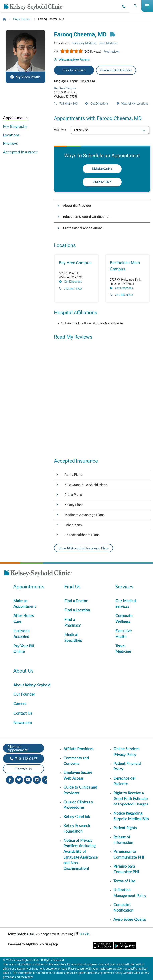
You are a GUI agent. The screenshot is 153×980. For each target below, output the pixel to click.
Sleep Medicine (108, 43)
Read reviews (111, 51)
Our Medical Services (126, 603)
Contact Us (23, 713)
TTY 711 (83, 934)
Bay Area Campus (65, 88)
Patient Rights (125, 828)
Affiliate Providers (78, 749)
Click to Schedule (74, 70)
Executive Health (124, 633)
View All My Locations (134, 104)
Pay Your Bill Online (24, 649)
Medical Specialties (73, 637)
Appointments (15, 118)
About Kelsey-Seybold (32, 685)
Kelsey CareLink (77, 817)
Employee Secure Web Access (78, 775)
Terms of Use (124, 881)
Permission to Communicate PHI (129, 854)
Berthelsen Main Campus (125, 266)
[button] (25, 56)
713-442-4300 (68, 104)
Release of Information (123, 840)
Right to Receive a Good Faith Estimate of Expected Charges (131, 799)
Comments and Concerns (76, 761)
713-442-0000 (123, 295)
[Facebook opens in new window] (10, 780)
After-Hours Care (24, 618)
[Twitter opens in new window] (19, 780)
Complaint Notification (123, 907)
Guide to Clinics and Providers (80, 790)
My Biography (15, 126)
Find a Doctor (22, 19)
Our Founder (24, 694)
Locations (11, 135)
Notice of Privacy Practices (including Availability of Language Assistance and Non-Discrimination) (80, 854)
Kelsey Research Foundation (77, 828)
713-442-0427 (102, 182)
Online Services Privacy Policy (126, 751)
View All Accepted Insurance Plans (83, 548)
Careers (20, 704)
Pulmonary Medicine (84, 43)
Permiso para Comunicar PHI (126, 869)
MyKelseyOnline (102, 169)
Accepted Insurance (21, 152)
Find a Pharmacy (73, 622)
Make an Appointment (25, 603)
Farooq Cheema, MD (51, 19)
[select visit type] (110, 130)
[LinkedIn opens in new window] (37, 780)
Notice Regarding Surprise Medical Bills (131, 816)
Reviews (10, 143)
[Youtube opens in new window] (28, 780)
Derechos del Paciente (124, 781)
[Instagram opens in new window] (46, 780)
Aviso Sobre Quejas (130, 919)
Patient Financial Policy (127, 766)
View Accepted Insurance (116, 70)
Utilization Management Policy (130, 893)
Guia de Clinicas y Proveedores (78, 805)
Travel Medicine (123, 649)
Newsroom (23, 722)
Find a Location (77, 610)
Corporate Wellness (124, 618)
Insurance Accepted (21, 633)
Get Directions (99, 104)
